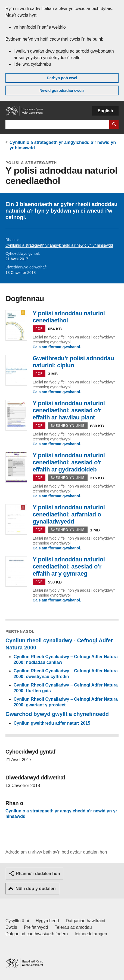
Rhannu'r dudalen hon (38, 874)
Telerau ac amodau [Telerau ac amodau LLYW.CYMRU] (73, 927)
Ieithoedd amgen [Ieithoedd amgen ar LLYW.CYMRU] (91, 934)
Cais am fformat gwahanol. (57, 347)
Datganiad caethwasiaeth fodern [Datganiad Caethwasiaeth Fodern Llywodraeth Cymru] (37, 934)
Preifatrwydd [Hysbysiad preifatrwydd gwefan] (36, 927)
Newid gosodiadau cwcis (62, 90)
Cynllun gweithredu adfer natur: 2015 (52, 723)
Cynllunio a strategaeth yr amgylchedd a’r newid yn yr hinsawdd (59, 245)
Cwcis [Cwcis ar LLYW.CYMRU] (11, 927)
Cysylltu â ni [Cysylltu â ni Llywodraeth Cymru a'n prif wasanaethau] (17, 921)
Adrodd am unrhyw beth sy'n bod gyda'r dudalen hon (56, 852)
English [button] (105, 111)
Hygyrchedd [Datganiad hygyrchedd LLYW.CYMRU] (47, 921)
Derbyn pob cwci (62, 78)
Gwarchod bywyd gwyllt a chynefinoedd (57, 714)
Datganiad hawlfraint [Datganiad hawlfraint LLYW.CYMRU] (86, 921)
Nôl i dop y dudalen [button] (36, 889)
